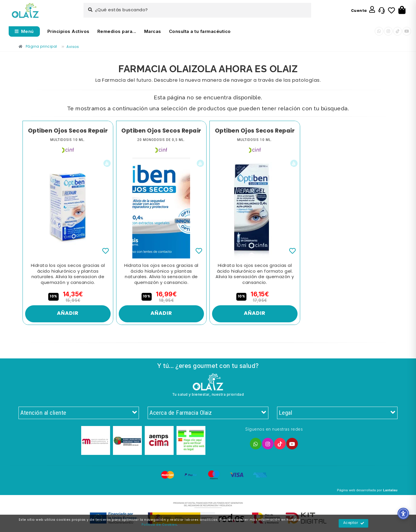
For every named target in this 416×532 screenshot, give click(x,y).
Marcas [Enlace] (153, 31)
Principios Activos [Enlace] (68, 31)
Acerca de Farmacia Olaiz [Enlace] (208, 413)
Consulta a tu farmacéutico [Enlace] (200, 31)
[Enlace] (25, 11)
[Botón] (402, 10)
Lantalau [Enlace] (390, 490)
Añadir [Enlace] (68, 314)
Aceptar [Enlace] (354, 523)
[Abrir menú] (24, 31)
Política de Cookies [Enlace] (159, 525)
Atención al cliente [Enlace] (79, 413)
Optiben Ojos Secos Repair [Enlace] (68, 131)
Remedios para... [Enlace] (117, 31)
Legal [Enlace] (337, 413)
